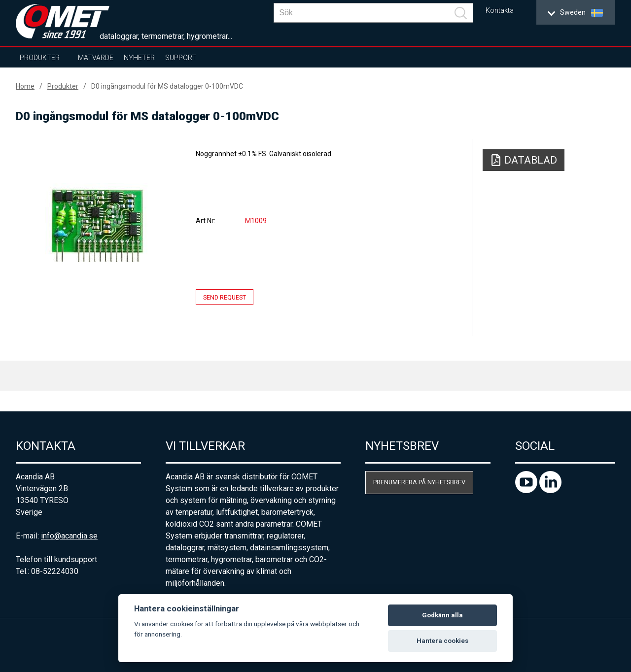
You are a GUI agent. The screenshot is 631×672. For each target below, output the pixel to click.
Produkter (40, 58)
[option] (97, 225)
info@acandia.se (69, 536)
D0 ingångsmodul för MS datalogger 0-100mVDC (167, 86)
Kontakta (500, 11)
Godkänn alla (442, 615)
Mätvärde (96, 58)
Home (25, 86)
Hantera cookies (442, 641)
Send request (225, 297)
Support (181, 58)
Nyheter (139, 58)
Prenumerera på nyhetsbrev (419, 482)
